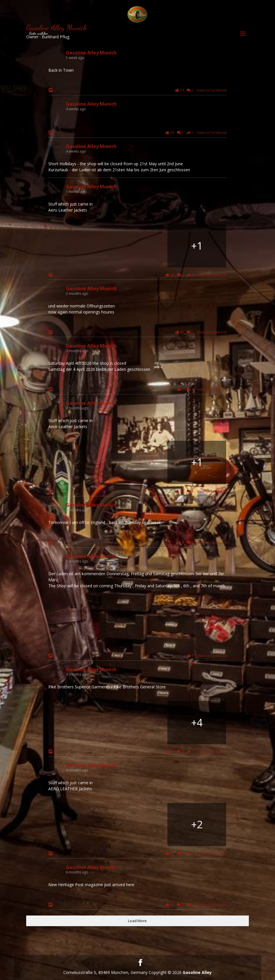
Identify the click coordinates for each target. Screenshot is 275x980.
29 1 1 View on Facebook (195, 133)
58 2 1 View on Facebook (195, 752)
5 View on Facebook (206, 656)
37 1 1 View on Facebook (195, 905)
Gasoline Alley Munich (91, 53)
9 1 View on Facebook (201, 389)
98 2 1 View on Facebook (195, 275)
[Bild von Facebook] (78, 462)
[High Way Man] (197, 246)
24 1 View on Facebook (200, 90)
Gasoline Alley (197, 972)
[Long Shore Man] (78, 246)
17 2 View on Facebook (200, 332)
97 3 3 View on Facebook (195, 854)
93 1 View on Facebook (200, 491)
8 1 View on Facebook (201, 543)
